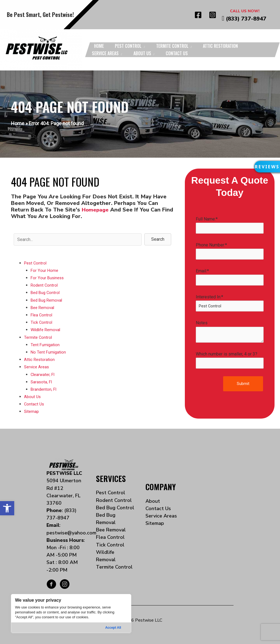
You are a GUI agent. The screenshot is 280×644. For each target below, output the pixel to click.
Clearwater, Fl (43, 374)
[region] (71, 614)
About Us (33, 397)
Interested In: (230, 304)
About (153, 501)
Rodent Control (45, 285)
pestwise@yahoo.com (71, 533)
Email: (230, 278)
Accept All (113, 628)
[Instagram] (213, 15)
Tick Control (42, 322)
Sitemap (32, 411)
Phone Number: (230, 251)
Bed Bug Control (46, 292)
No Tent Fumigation (49, 352)
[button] (7, 508)
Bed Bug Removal (48, 300)
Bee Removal (43, 308)
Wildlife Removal (47, 330)
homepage (96, 210)
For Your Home (45, 270)
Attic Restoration (40, 359)
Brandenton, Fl (44, 389)
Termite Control (39, 337)
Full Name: (230, 225)
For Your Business (48, 278)
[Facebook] (198, 15)
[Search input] (78, 239)
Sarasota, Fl (42, 382)
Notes (230, 333)
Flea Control (42, 315)
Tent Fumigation (46, 345)
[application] (143, 46)
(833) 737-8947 (246, 19)
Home (18, 123)
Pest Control (36, 263)
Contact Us (34, 404)
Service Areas (37, 367)
